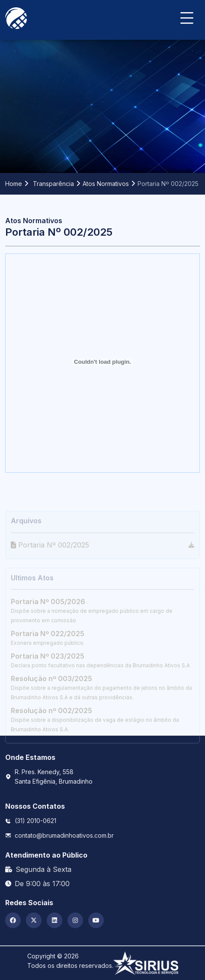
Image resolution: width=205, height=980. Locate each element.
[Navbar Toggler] (187, 14)
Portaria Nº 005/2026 (48, 627)
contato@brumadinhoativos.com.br (64, 835)
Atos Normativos (106, 184)
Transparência (53, 184)
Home (14, 184)
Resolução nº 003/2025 (51, 704)
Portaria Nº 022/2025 (48, 659)
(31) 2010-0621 (35, 821)
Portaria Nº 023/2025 (48, 682)
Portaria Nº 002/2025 (50, 570)
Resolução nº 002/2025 (51, 736)
